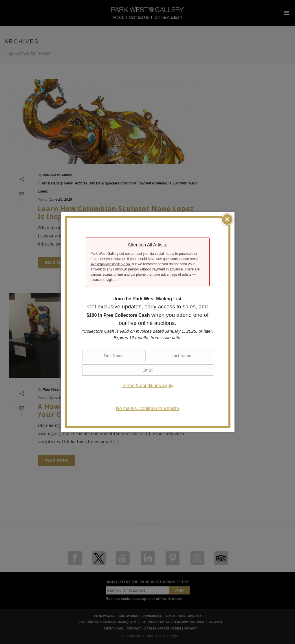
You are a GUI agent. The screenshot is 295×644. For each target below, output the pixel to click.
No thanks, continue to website (148, 408)
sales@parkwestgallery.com (110, 264)
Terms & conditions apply (148, 386)
